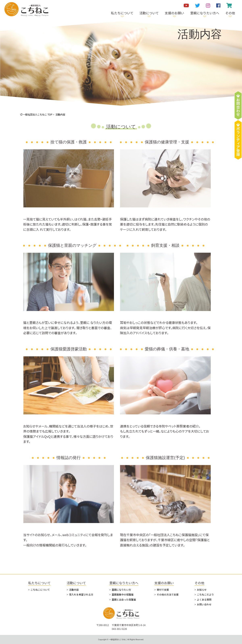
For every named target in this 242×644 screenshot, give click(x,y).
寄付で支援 (163, 590)
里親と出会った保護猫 (124, 599)
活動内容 (74, 590)
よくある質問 (204, 599)
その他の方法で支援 (168, 594)
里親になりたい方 (121, 590)
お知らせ (202, 590)
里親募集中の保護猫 (123, 594)
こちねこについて (40, 590)
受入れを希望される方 (81, 594)
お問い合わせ (204, 604)
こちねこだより (205, 594)
